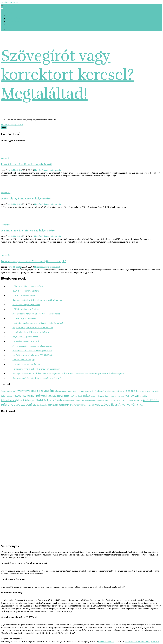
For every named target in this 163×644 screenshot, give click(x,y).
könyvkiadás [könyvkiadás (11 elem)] (8, 400)
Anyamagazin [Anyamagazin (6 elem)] (7, 391)
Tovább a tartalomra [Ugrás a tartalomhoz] (10, 2)
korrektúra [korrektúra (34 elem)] (133, 395)
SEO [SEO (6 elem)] (18, 405)
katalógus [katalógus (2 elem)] (121, 396)
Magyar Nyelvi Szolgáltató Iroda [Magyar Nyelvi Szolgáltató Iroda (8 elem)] (45, 400)
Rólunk (9, 16)
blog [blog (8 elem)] (57, 391)
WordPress (130, 642)
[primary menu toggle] (2, 6)
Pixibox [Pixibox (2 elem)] (135, 401)
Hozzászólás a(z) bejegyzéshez (48, 170)
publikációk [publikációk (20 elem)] (151, 400)
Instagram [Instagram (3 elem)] (94, 396)
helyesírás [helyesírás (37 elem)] (43, 395)
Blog (8, 30)
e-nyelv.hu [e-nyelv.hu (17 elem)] (99, 391)
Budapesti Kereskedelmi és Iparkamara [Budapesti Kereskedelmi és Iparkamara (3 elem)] (75, 391)
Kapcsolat (11, 27)
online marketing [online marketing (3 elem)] (102, 400)
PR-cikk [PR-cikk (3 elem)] (140, 400)
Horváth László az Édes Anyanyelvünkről (26, 164)
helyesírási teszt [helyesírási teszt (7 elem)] (61, 396)
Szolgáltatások (13, 18)
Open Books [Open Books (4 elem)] (114, 400)
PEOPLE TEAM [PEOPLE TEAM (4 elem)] (126, 400)
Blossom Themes (106, 642)
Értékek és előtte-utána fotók (20, 21)
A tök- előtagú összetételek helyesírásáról (26, 198)
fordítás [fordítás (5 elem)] (141, 391)
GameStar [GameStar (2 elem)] (148, 391)
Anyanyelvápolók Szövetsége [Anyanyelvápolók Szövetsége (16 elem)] (34, 391)
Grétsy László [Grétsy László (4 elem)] (7, 396)
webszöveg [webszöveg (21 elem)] (102, 405)
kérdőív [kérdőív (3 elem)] (144, 396)
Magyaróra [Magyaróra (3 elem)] (67, 400)
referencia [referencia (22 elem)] (8, 405)
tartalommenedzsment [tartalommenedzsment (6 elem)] (83, 405)
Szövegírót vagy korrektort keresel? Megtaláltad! (67, 75)
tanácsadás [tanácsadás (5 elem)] (42, 405)
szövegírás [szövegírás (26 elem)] (28, 405)
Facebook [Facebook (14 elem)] (131, 391)
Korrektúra (6, 159)
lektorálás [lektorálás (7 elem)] (22, 400)
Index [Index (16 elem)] (86, 396)
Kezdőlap (10, 13)
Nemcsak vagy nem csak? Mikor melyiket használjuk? (33, 261)
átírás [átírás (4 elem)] (141, 405)
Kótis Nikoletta (15, 170)
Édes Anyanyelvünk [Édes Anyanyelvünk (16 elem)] (125, 405)
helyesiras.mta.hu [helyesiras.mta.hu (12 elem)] (24, 396)
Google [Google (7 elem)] (155, 391)
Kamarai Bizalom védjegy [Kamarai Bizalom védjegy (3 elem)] (108, 396)
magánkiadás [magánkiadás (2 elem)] (75, 401)
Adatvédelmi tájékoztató (147, 642)
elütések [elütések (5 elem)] (120, 391)
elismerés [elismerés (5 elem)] (111, 391)
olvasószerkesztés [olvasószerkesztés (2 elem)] (90, 401)
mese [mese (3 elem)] (82, 400)
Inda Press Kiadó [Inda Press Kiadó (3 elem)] (76, 396)
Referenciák (11, 24)
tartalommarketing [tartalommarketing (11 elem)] (59, 405)
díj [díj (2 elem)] (90, 391)
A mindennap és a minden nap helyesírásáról (28, 231)
